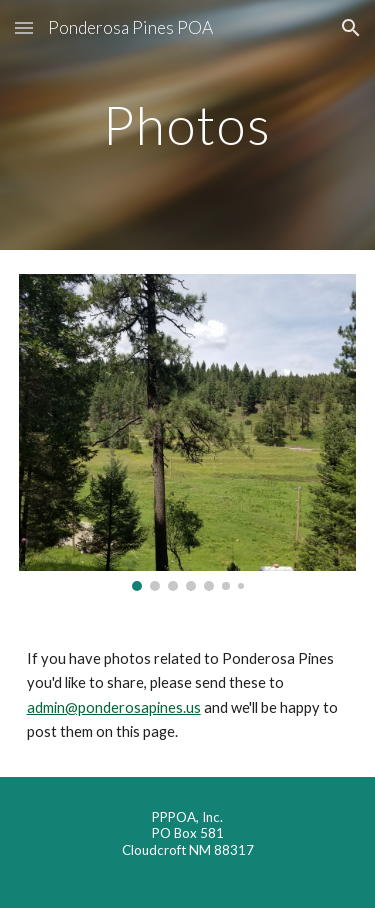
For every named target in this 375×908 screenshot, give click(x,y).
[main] (188, 124)
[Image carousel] (188, 432)
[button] (24, 27)
